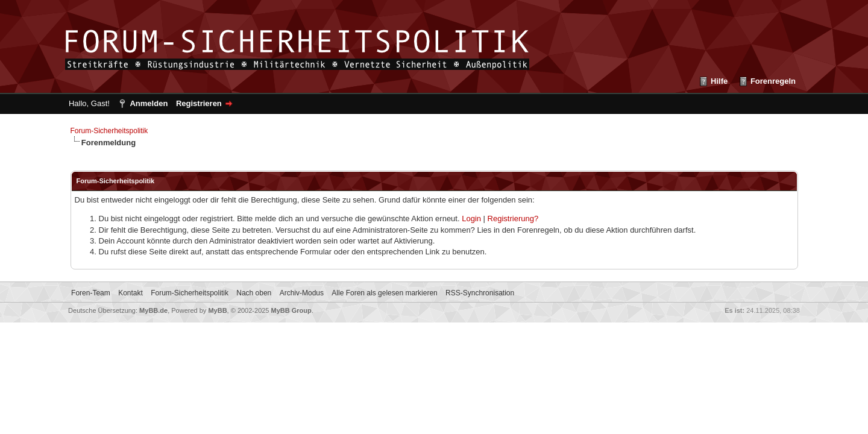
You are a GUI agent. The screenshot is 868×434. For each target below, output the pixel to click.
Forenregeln (773, 81)
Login (471, 219)
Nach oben (254, 293)
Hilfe (719, 81)
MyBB (217, 310)
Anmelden (149, 103)
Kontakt (131, 293)
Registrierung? (513, 219)
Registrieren (199, 103)
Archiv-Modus (302, 293)
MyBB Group (291, 310)
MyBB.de (153, 310)
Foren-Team (91, 293)
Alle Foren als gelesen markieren (384, 293)
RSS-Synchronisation (480, 293)
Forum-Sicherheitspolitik (109, 131)
